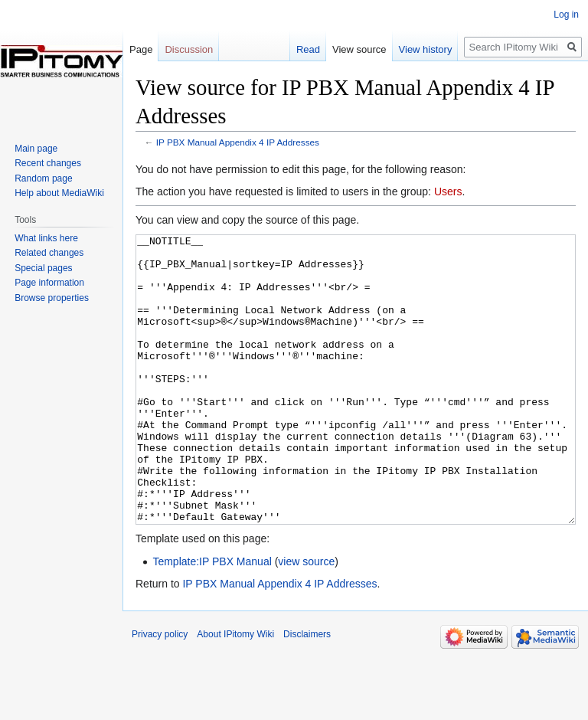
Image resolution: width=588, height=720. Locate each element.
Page (141, 49)
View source (359, 49)
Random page (43, 178)
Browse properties (52, 298)
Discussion (189, 49)
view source (306, 619)
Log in (566, 15)
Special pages (43, 268)
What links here (46, 238)
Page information (49, 283)
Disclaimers (307, 692)
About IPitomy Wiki (235, 692)
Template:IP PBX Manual (212, 619)
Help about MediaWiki (59, 193)
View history (426, 49)
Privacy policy (160, 692)
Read (308, 49)
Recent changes (48, 163)
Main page (36, 149)
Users (448, 191)
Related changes (49, 253)
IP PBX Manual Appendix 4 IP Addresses (238, 142)
